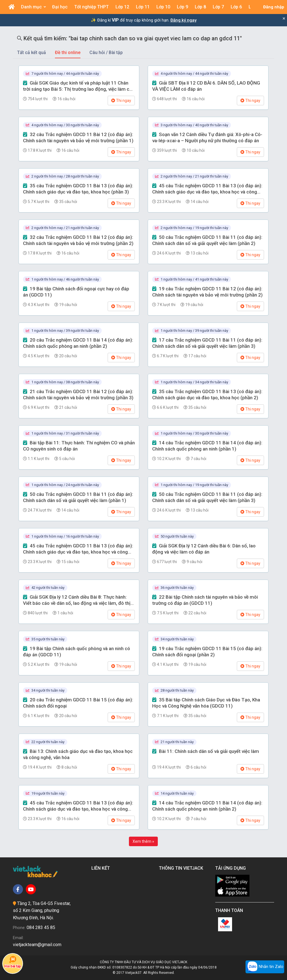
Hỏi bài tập (13, 962)
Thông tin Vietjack (182, 868)
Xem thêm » (143, 841)
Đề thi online (68, 53)
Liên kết (102, 868)
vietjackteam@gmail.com (37, 945)
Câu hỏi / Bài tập (106, 53)
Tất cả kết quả (32, 53)
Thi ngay (121, 101)
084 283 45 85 (41, 928)
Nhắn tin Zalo (265, 967)
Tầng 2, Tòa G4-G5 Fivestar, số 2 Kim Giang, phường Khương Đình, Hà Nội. (42, 911)
